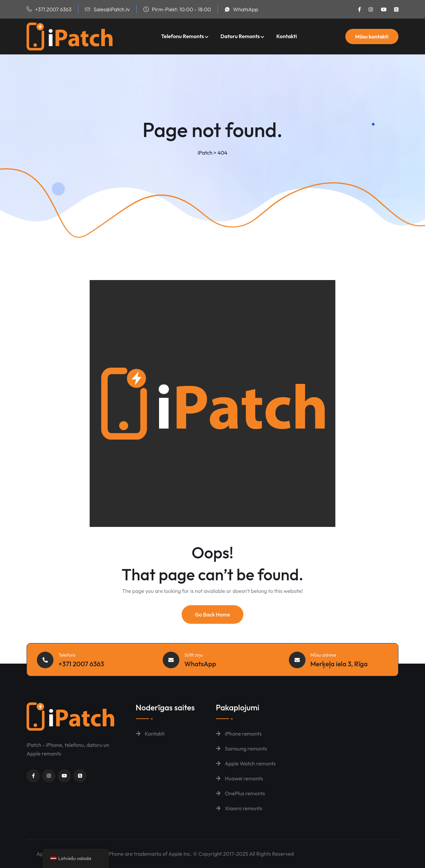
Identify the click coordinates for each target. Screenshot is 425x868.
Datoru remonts (240, 36)
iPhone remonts (239, 734)
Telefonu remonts (182, 36)
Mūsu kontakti (372, 36)
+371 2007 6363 (53, 9)
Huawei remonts (239, 778)
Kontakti (287, 36)
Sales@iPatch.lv (112, 9)
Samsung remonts (241, 749)
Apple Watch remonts (246, 763)
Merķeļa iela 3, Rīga (339, 664)
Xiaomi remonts (239, 808)
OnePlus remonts (240, 793)
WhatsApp (246, 9)
